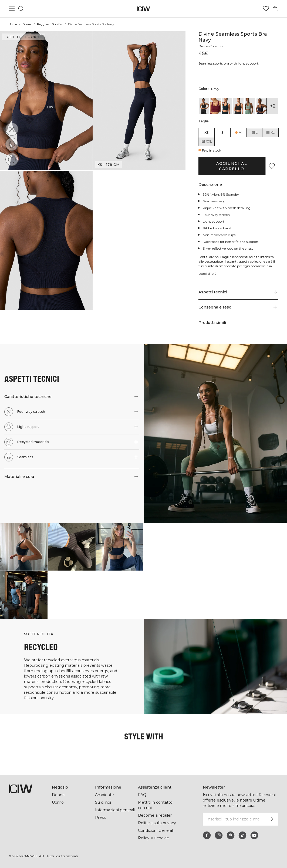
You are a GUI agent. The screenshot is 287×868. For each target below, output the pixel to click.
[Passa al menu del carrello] (275, 9)
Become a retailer (155, 815)
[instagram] (219, 835)
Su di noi (103, 802)
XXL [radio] (207, 142)
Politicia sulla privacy (158, 823)
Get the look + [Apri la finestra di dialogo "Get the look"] (23, 37)
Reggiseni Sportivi (50, 24)
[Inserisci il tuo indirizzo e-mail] (233, 819)
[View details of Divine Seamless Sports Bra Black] (204, 106)
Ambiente (104, 795)
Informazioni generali (115, 810)
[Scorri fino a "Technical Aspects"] (238, 292)
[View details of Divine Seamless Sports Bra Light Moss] (250, 106)
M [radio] (240, 133)
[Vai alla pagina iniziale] (143, 9)
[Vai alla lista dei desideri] (266, 9)
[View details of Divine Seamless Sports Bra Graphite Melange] (238, 106)
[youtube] (254, 835)
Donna (27, 24)
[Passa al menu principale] (12, 9)
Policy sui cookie (154, 838)
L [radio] (254, 133)
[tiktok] (242, 835)
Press (100, 817)
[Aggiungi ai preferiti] (272, 166)
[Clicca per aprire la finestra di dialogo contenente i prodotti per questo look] (24, 547)
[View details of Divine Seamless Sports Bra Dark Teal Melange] (227, 106)
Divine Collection (212, 46)
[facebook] (207, 835)
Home (13, 24)
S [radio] (222, 133)
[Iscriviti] (271, 819)
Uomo (58, 802)
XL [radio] (270, 133)
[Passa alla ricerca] (21, 9)
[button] (46, 101)
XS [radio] (206, 133)
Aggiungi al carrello (232, 166)
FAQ (142, 795)
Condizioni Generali (156, 830)
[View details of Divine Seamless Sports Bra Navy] (261, 106)
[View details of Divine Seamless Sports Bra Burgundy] (215, 106)
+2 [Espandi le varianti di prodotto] (273, 106)
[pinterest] (231, 835)
